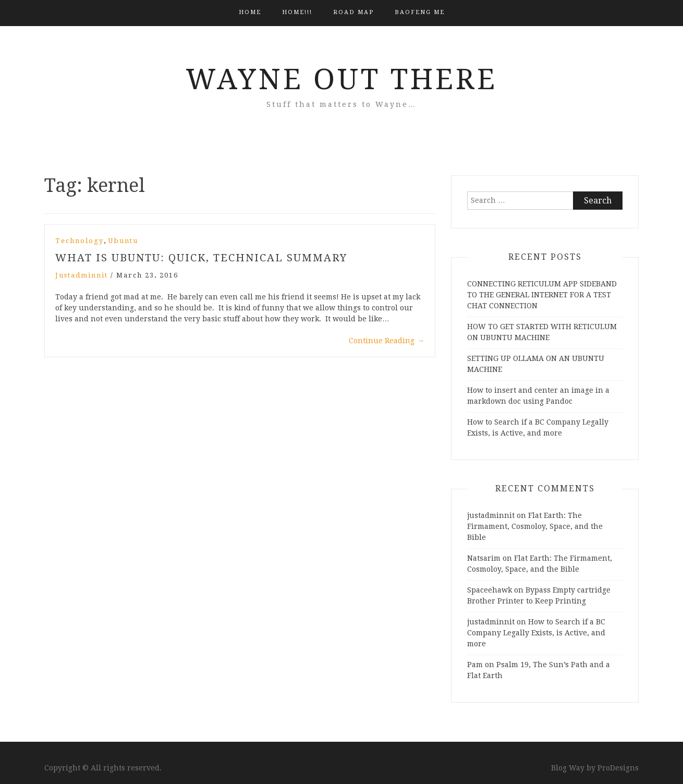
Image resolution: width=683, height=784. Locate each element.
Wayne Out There (341, 79)
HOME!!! (297, 12)
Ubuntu (123, 241)
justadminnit (82, 275)
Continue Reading (387, 341)
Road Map (353, 12)
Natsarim (484, 558)
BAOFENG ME (420, 12)
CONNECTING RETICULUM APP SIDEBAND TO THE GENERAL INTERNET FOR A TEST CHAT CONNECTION (542, 295)
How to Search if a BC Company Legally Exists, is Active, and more (536, 633)
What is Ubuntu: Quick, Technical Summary (201, 258)
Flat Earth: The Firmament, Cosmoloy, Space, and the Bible (535, 526)
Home (250, 12)
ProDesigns (618, 768)
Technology (80, 241)
